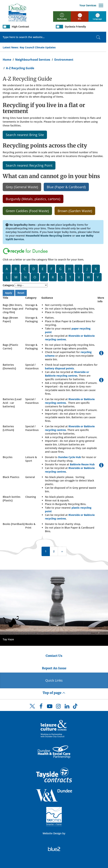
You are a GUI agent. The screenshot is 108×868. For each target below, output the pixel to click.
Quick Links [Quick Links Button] (54, 680)
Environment (64, 60)
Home (7, 60)
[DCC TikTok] (76, 707)
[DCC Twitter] (32, 709)
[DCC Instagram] (58, 707)
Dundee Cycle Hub (70, 457)
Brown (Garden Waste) (75, 211)
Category (8, 285)
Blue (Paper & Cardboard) (66, 187)
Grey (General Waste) (22, 187)
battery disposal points (59, 368)
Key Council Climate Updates (38, 47)
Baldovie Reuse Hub (82, 464)
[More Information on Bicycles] (101, 466)
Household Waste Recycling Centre (49, 236)
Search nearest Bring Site (25, 135)
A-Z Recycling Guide (20, 68)
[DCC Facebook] (41, 707)
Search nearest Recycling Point (29, 165)
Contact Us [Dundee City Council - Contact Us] (54, 656)
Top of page (54, 693)
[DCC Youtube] (50, 707)
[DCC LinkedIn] (67, 707)
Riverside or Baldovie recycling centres (67, 374)
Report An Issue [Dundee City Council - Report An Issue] (54, 668)
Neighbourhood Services (33, 60)
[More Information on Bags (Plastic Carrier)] (101, 354)
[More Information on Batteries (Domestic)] (101, 381)
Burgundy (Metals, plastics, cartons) (33, 199)
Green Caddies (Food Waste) (27, 211)
